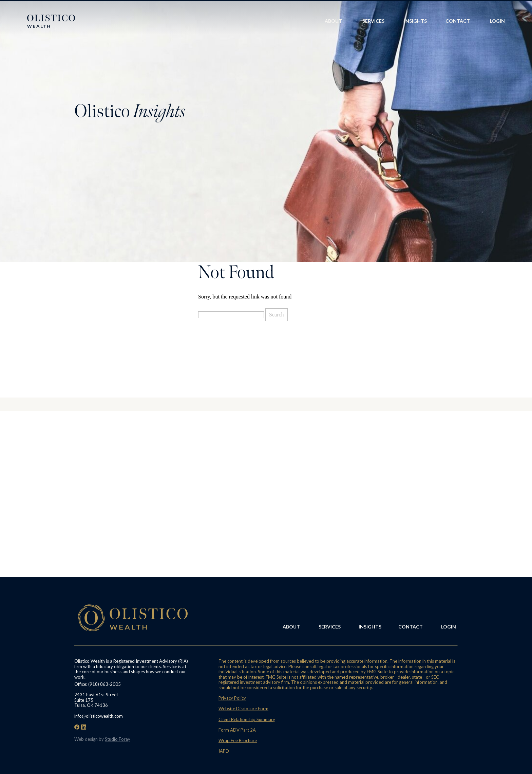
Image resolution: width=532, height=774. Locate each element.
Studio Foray (118, 739)
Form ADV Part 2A (237, 730)
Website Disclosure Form (243, 709)
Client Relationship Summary (247, 719)
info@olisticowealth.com (99, 716)
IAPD (224, 751)
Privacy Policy (232, 698)
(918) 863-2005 (104, 684)
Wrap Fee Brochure (238, 740)
